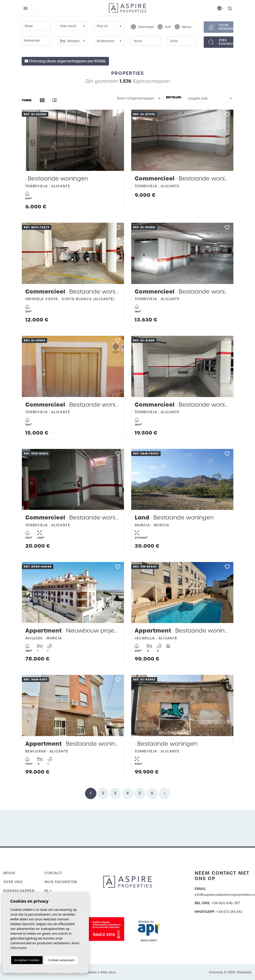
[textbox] (36, 26)
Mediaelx (244, 972)
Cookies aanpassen (61, 960)
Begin (9, 873)
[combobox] (36, 26)
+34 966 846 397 (226, 903)
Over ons (13, 882)
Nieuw (183, 27)
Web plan (108, 972)
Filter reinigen (226, 27)
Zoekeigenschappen (226, 42)
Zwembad (142, 27)
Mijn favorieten (61, 882)
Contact (53, 873)
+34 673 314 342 (229, 912)
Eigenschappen (19, 891)
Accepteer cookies (27, 960)
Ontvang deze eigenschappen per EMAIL (65, 61)
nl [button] (47, 891)
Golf (164, 27)
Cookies (90, 972)
